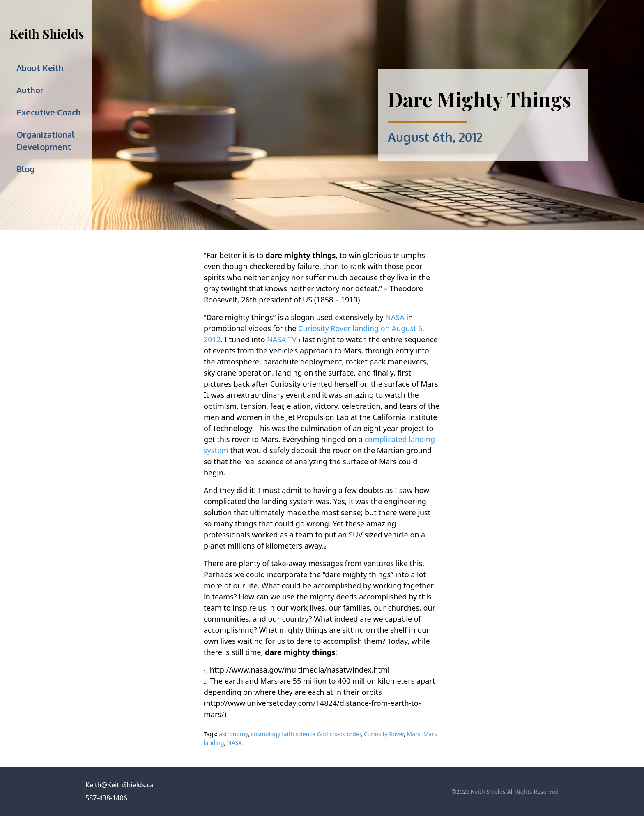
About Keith (40, 68)
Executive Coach (49, 112)
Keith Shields (47, 34)
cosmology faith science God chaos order (306, 734)
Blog (26, 169)
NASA (395, 317)
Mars (413, 734)
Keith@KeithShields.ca (120, 785)
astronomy (233, 734)
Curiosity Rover (384, 734)
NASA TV (282, 339)
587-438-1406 (106, 798)
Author (30, 90)
